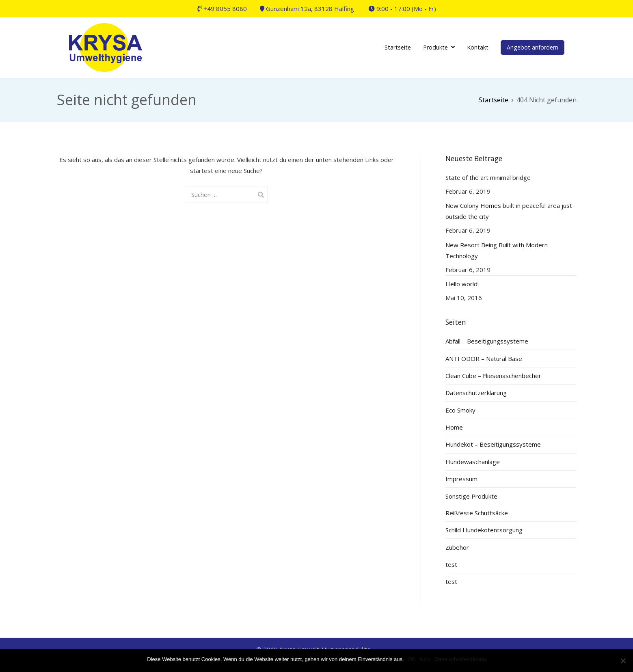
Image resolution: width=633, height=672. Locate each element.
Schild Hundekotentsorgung (484, 530)
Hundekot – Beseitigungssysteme (493, 444)
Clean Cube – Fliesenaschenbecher (493, 376)
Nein (425, 659)
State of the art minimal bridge (488, 177)
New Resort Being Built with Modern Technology (497, 250)
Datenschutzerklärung (476, 393)
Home (454, 427)
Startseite (398, 47)
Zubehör (457, 547)
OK (412, 659)
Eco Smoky (460, 410)
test (451, 564)
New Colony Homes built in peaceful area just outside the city (509, 211)
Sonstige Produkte (471, 496)
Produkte (435, 47)
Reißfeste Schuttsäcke (477, 513)
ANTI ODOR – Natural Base (484, 359)
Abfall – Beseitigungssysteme (487, 341)
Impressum (461, 479)
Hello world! (462, 284)
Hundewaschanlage (473, 462)
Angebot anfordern (533, 47)
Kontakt (478, 47)
